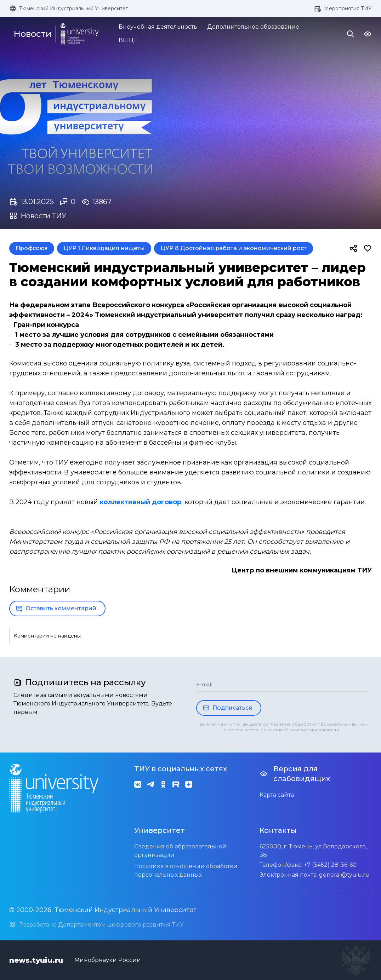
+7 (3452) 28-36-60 (330, 865)
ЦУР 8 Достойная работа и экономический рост (234, 248)
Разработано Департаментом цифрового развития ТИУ (96, 925)
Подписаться (227, 708)
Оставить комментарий (56, 609)
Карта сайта (277, 795)
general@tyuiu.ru (344, 875)
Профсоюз (32, 248)
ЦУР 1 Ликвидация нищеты (104, 248)
